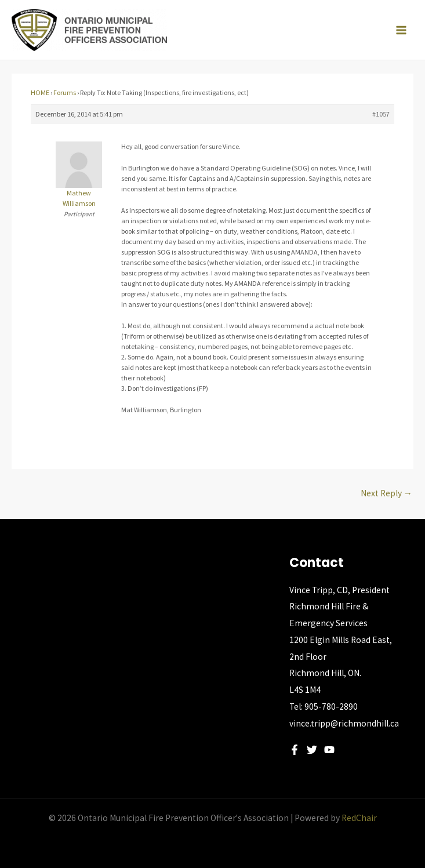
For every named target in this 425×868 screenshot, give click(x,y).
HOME (40, 92)
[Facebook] (295, 750)
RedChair (359, 818)
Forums (65, 92)
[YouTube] (329, 750)
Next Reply (387, 493)
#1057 (381, 114)
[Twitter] (312, 750)
